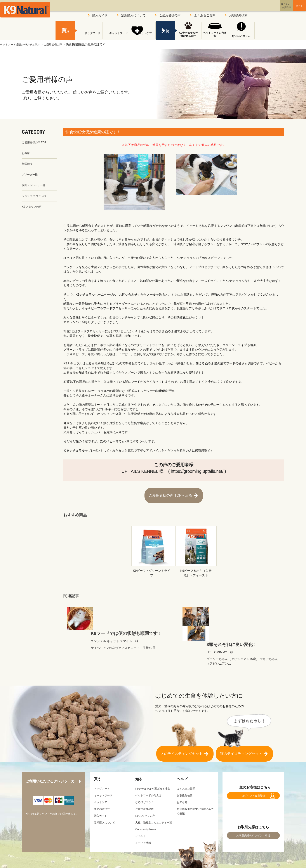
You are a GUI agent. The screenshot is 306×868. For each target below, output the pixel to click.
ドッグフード (89, 36)
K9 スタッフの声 (33, 211)
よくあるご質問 (205, 15)
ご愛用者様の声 (61, 44)
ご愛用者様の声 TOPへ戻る (170, 493)
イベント (141, 816)
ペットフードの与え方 (215, 35)
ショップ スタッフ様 (36, 199)
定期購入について (133, 15)
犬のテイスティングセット (182, 722)
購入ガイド (100, 15)
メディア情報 (144, 823)
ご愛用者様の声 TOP (36, 143)
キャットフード (116, 36)
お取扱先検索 (238, 15)
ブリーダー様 (31, 177)
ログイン (265, 10)
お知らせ (183, 773)
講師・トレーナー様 (36, 188)
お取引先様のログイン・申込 (253, 813)
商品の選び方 (103, 780)
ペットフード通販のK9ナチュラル (23, 44)
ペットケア (142, 36)
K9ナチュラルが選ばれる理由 (188, 35)
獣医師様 (28, 165)
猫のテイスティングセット (241, 722)
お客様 (26, 154)
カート (290, 9)
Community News (147, 809)
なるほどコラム (241, 36)
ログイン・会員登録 (253, 769)
